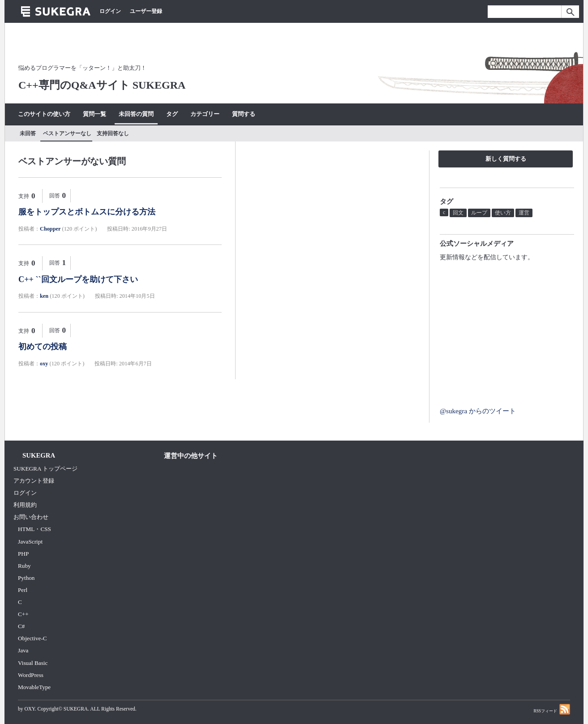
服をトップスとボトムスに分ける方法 (87, 212)
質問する (244, 114)
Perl (23, 590)
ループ (479, 213)
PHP (23, 554)
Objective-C (32, 638)
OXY (29, 709)
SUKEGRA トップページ (45, 469)
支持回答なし (113, 133)
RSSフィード (552, 709)
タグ (172, 114)
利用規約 (25, 505)
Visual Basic (33, 663)
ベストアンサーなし (67, 133)
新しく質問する (506, 159)
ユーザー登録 (146, 11)
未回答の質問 (136, 114)
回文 (458, 213)
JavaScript (30, 542)
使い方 (503, 213)
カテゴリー (205, 114)
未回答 (28, 133)
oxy (44, 364)
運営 (524, 213)
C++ (23, 614)
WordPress (31, 675)
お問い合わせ (31, 517)
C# (21, 626)
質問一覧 (94, 114)
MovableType (34, 687)
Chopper (50, 229)
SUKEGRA (76, 709)
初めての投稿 (43, 347)
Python (26, 578)
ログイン (110, 11)
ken (44, 296)
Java (23, 650)
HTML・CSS (34, 529)
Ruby (24, 566)
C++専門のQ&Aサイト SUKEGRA (102, 85)
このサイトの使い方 (44, 114)
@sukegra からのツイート (478, 411)
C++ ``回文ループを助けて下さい (78, 279)
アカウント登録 (34, 481)
